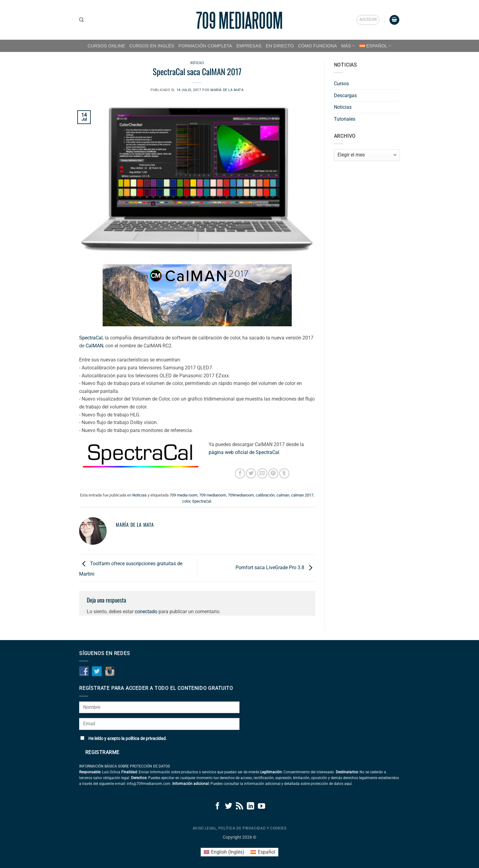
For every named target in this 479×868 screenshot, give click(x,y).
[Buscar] (81, 20)
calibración (265, 495)
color (186, 501)
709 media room (183, 495)
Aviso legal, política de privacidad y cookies (240, 828)
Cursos (341, 84)
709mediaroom (241, 495)
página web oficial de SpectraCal (244, 452)
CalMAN (94, 346)
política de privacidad (146, 739)
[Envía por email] (262, 473)
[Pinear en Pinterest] (273, 473)
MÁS (348, 46)
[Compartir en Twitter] (251, 473)
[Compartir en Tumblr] (284, 473)
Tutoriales (345, 119)
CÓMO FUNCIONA (317, 46)
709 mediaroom (213, 495)
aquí (348, 784)
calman (283, 495)
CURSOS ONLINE (106, 46)
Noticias (197, 63)
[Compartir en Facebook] (240, 473)
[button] (368, 20)
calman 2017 (302, 495)
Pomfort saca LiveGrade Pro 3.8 (275, 568)
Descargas (345, 95)
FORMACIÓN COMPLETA (205, 46)
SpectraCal (91, 338)
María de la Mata (227, 90)
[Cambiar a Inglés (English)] (224, 852)
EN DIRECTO (280, 46)
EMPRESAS (249, 46)
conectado (146, 612)
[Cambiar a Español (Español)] (263, 852)
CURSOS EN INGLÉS (152, 46)
